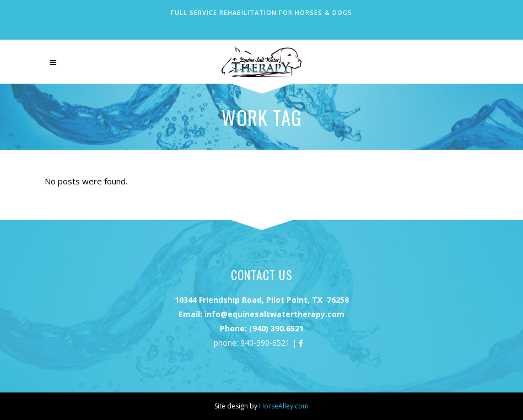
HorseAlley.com (284, 406)
